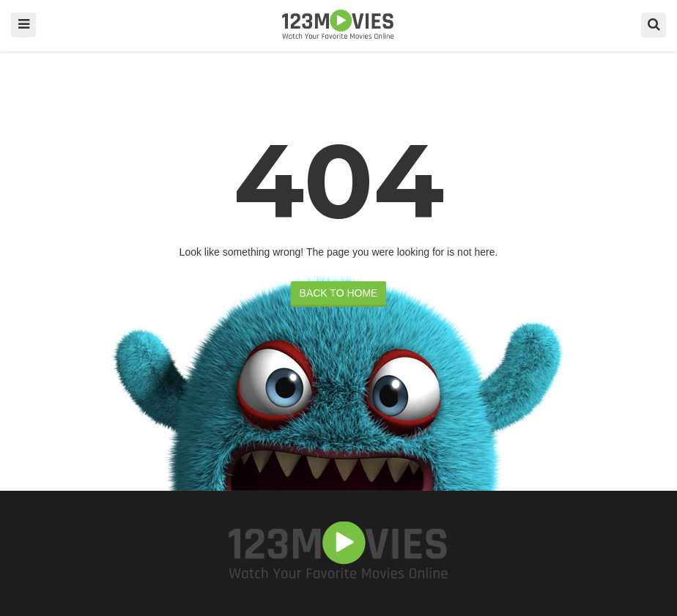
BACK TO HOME (339, 293)
